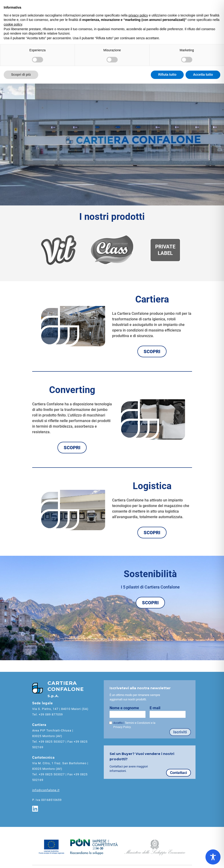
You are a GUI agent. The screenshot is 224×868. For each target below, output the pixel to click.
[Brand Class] (112, 250)
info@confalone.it (46, 790)
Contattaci (178, 773)
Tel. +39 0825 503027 (48, 742)
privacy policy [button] (138, 15)
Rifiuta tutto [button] (167, 75)
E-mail (170, 712)
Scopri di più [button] (21, 75)
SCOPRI (152, 351)
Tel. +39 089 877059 (47, 714)
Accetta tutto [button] (203, 75)
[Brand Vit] (59, 250)
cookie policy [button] (13, 24)
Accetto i (134, 725)
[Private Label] (165, 250)
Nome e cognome (130, 712)
